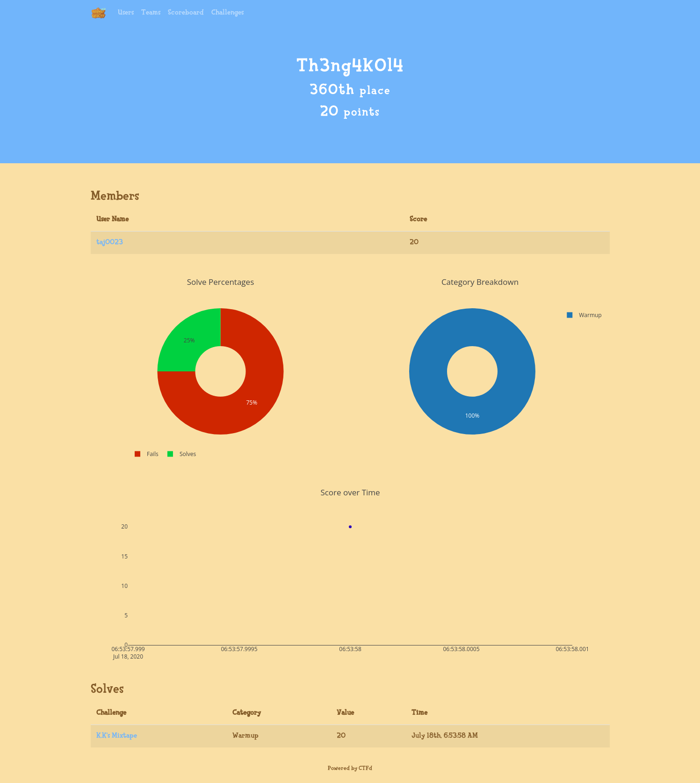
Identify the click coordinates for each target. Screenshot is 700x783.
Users (126, 13)
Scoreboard (186, 13)
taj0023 (110, 243)
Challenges (227, 13)
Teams (151, 13)
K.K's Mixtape (117, 736)
